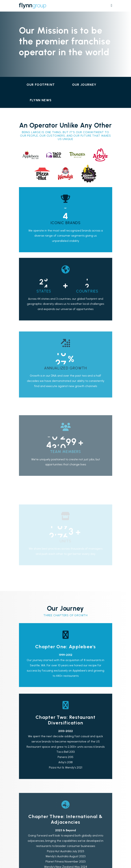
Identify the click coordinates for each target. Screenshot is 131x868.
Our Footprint (41, 85)
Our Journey (84, 85)
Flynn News (41, 100)
